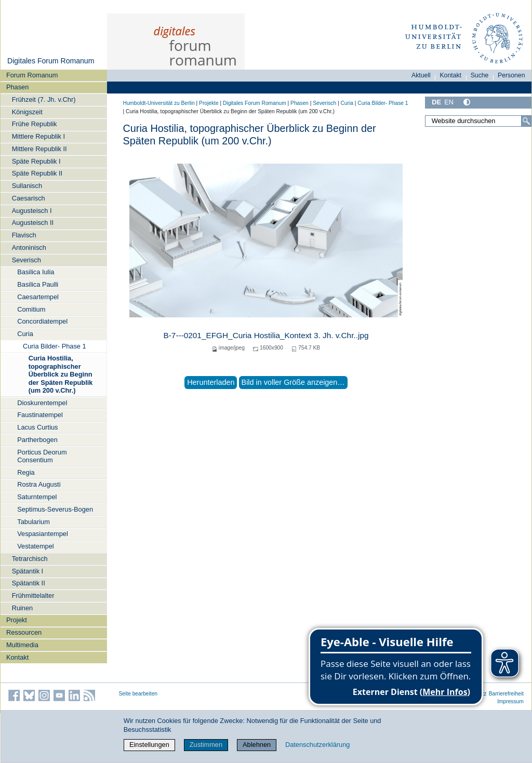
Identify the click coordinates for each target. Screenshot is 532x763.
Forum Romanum (32, 75)
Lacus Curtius (37, 427)
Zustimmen (206, 745)
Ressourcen (24, 632)
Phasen (17, 87)
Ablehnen (257, 745)
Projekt (17, 620)
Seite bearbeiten (138, 694)
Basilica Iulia (36, 272)
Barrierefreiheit (506, 694)
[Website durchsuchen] (478, 121)
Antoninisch (29, 247)
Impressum (510, 701)
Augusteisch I (32, 211)
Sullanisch (27, 186)
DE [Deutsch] (436, 102)
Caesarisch (29, 198)
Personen (511, 75)
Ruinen (23, 608)
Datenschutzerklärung (317, 745)
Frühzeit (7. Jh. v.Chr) (44, 99)
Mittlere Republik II (39, 149)
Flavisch (24, 235)
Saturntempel (37, 497)
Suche (480, 75)
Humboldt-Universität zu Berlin (159, 103)
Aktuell (421, 75)
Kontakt (17, 657)
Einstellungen (149, 745)
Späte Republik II (37, 173)
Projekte (209, 103)
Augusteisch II (33, 223)
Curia (25, 334)
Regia (26, 472)
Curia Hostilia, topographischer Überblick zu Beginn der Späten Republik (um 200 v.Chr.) (61, 374)
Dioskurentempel (42, 403)
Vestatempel (35, 546)
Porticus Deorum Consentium (42, 456)
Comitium (31, 309)
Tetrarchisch (30, 559)
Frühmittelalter (33, 595)
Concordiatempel (42, 321)
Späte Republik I (36, 161)
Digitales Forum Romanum (51, 61)
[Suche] (526, 121)
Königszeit (27, 112)
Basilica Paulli (38, 284)
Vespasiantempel (42, 534)
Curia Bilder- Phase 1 (55, 346)
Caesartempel (38, 297)
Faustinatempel (40, 415)
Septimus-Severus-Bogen (55, 509)
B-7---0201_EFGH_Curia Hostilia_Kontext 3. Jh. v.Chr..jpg (266, 335)
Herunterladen (211, 382)
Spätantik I (28, 571)
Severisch (26, 260)
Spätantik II (29, 583)
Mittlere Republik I (38, 136)
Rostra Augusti (39, 484)
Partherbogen (37, 440)
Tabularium (34, 522)
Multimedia (22, 645)
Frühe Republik (35, 124)
